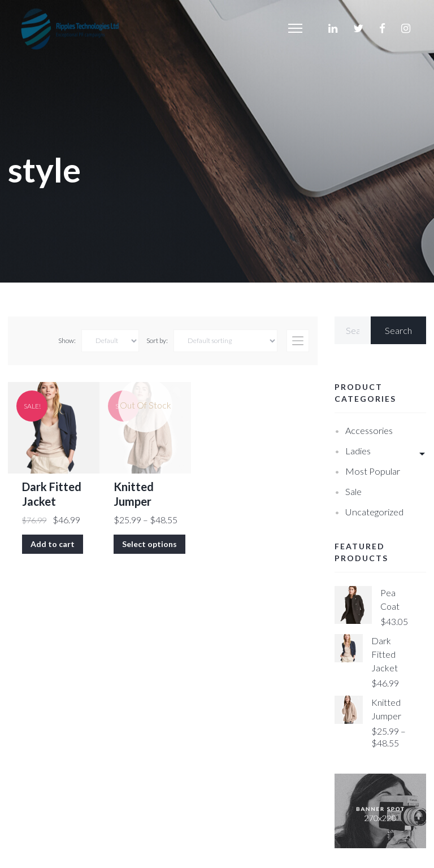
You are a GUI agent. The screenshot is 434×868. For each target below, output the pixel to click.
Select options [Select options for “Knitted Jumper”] (149, 544)
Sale (353, 491)
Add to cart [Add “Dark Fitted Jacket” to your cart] (53, 544)
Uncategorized (374, 512)
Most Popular (373, 471)
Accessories (369, 430)
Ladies (358, 451)
